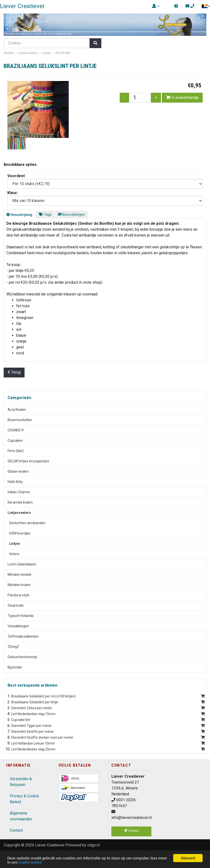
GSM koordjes (19, 533)
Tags (45, 214)
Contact (16, 830)
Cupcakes (15, 441)
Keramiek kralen (20, 502)
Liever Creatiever (50, 845)
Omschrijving (19, 215)
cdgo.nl (93, 845)
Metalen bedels (20, 574)
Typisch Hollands (21, 616)
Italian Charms (19, 492)
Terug (14, 372)
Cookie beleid (30, 862)
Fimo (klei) (16, 451)
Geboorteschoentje (22, 657)
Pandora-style (19, 595)
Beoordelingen (72, 214)
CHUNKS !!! (16, 430)
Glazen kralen (18, 471)
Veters (13, 554)
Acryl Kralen (17, 410)
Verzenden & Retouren (21, 782)
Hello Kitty (15, 482)
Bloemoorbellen (20, 420)
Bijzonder (15, 667)
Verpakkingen (18, 626)
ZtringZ (13, 647)
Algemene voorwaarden (21, 816)
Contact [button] (131, 831)
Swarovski (16, 605)
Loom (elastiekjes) (22, 564)
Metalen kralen (19, 585)
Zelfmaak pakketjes (23, 636)
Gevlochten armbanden (26, 523)
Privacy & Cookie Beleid (24, 799)
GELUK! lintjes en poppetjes (28, 461)
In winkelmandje (182, 98)
